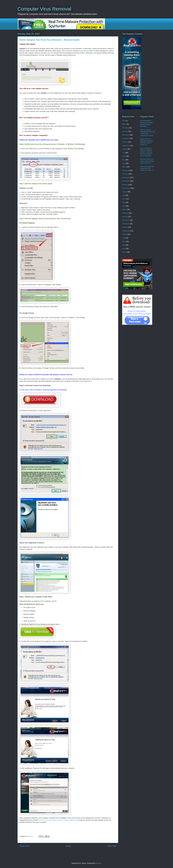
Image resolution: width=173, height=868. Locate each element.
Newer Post (24, 846)
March (124, 124)
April (124, 121)
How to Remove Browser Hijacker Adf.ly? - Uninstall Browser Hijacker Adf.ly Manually (146, 152)
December (126, 135)
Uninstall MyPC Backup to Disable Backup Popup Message (147, 123)
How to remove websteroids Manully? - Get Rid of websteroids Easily (148, 133)
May (124, 160)
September (126, 146)
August (125, 149)
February (125, 128)
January (125, 131)
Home (68, 846)
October (125, 142)
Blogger (98, 863)
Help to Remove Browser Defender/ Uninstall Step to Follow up (147, 142)
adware (86, 51)
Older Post (112, 846)
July (124, 153)
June (124, 156)
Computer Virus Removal (44, 9)
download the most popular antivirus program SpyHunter (58, 820)
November (126, 138)
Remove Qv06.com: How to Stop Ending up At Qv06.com (147, 161)
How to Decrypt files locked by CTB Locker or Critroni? (147, 168)
